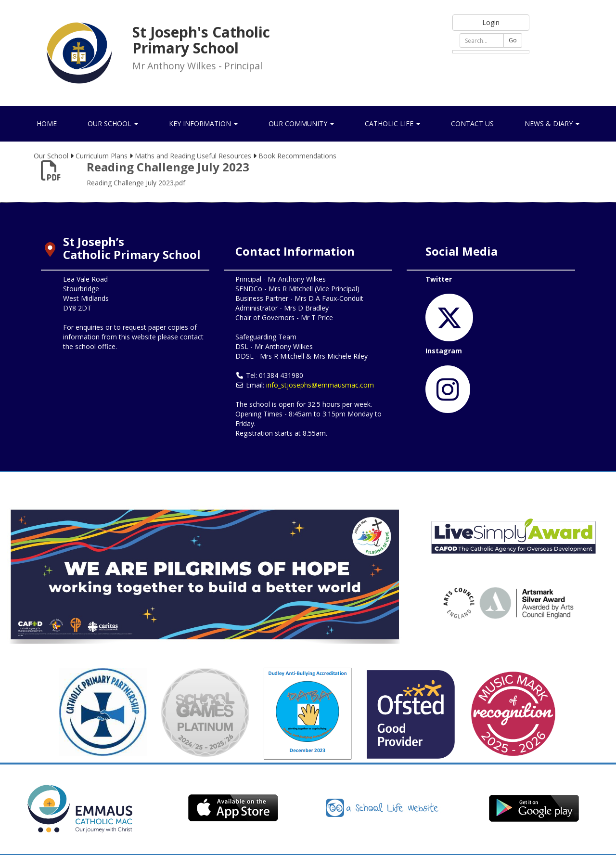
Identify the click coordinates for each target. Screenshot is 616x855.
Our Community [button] (301, 123)
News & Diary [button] (552, 123)
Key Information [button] (203, 123)
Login (491, 22)
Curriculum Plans (102, 156)
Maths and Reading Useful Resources (193, 156)
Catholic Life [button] (392, 123)
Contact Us (472, 123)
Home (47, 123)
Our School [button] (113, 123)
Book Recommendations (297, 156)
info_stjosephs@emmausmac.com (320, 385)
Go (513, 40)
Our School (51, 156)
